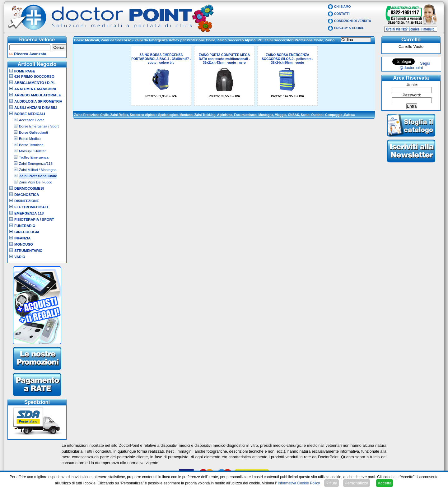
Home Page (22, 71)
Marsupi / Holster (32, 151)
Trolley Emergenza (34, 157)
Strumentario (28, 251)
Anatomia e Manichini (35, 89)
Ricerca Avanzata (30, 54)
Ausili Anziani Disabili (36, 108)
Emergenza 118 (29, 213)
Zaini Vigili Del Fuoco (36, 182)
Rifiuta (332, 483)
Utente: (412, 85)
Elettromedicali (31, 207)
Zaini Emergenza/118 (36, 164)
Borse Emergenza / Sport (39, 126)
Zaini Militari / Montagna (38, 170)
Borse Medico (30, 139)
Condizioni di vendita (353, 21)
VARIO (20, 257)
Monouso (24, 244)
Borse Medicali (30, 114)
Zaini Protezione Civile (38, 176)
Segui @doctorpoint (415, 66)
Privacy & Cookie (349, 28)
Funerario (25, 226)
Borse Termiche (31, 145)
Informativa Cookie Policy (299, 483)
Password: (412, 95)
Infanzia (22, 238)
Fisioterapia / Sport (34, 220)
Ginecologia (27, 232)
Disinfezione (27, 201)
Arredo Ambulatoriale (38, 95)
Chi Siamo (342, 7)
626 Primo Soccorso (34, 76)
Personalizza (357, 483)
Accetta (385, 483)
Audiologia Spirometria (38, 101)
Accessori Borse (32, 120)
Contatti (342, 14)
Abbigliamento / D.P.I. (35, 83)
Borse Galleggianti (33, 132)
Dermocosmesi (29, 188)
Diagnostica (27, 195)
